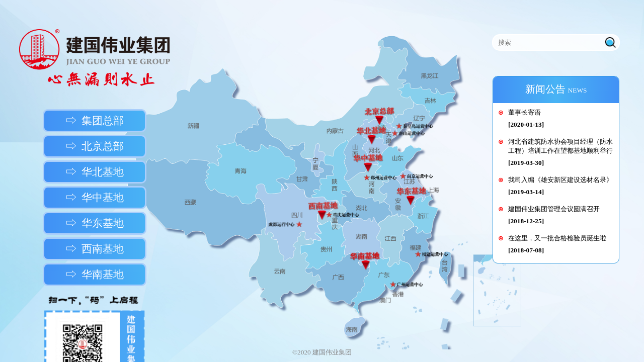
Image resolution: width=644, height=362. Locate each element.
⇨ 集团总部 (95, 121)
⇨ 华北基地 (95, 172)
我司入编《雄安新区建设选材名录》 (560, 180)
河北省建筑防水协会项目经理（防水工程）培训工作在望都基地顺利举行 (560, 146)
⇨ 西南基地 (95, 249)
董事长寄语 (525, 112)
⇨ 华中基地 (95, 198)
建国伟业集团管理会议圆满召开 (554, 209)
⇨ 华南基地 (95, 275)
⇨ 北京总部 (95, 146)
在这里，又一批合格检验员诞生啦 (557, 238)
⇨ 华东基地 (95, 223)
